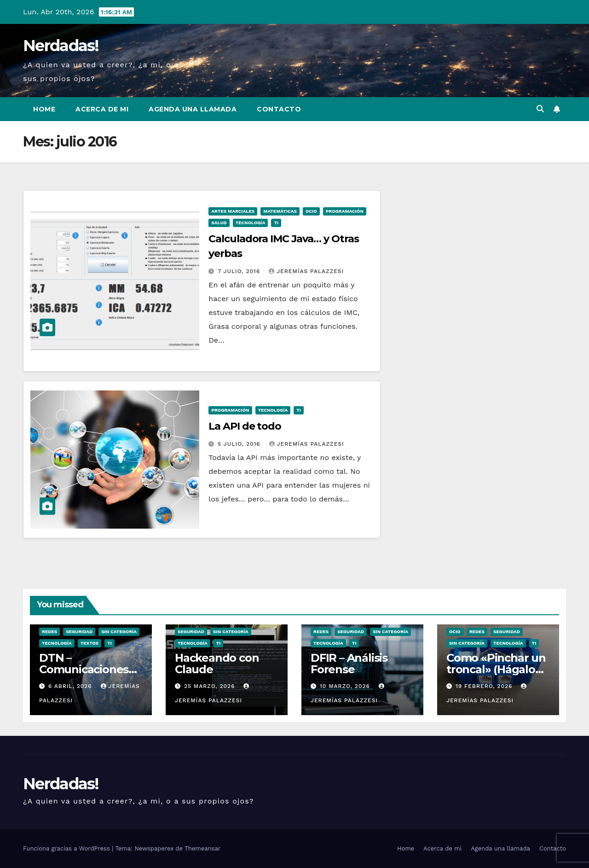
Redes (49, 632)
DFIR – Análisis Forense (349, 664)
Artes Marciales (233, 211)
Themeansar (202, 848)
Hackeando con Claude (217, 664)
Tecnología (251, 223)
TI (276, 223)
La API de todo (245, 426)
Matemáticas (280, 211)
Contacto (279, 109)
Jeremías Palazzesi (306, 271)
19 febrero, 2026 (485, 686)
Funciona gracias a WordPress (67, 848)
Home (44, 109)
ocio (311, 211)
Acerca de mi (102, 109)
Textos (90, 643)
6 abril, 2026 (71, 686)
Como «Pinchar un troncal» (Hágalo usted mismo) (496, 669)
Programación (345, 211)
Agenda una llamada (193, 109)
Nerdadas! (61, 46)
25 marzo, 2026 (211, 686)
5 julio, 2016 (240, 444)
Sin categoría (119, 632)
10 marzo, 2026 (346, 686)
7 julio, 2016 (240, 271)
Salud (219, 223)
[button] (540, 109)
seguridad (79, 632)
